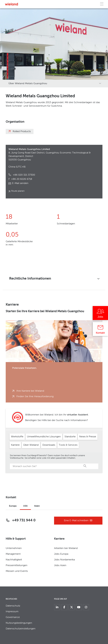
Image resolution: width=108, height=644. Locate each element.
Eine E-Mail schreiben (78, 521)
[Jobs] (100, 314)
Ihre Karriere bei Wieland (30, 391)
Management (13, 554)
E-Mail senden (20, 183)
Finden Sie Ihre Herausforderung (35, 396)
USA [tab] (25, 506)
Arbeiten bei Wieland (66, 548)
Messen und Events (17, 571)
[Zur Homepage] (11, 4)
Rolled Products (22, 131)
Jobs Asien (60, 565)
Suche (85, 466)
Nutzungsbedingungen (19, 623)
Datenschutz (13, 606)
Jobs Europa (61, 554)
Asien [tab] (37, 506)
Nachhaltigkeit (14, 560)
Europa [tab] (13, 506)
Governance (13, 617)
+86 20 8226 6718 (20, 179)
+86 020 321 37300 (24, 175)
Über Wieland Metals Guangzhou (28, 83)
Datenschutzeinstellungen (21, 629)
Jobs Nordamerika (64, 560)
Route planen (18, 191)
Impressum (12, 612)
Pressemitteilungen (17, 565)
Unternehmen (14, 548)
